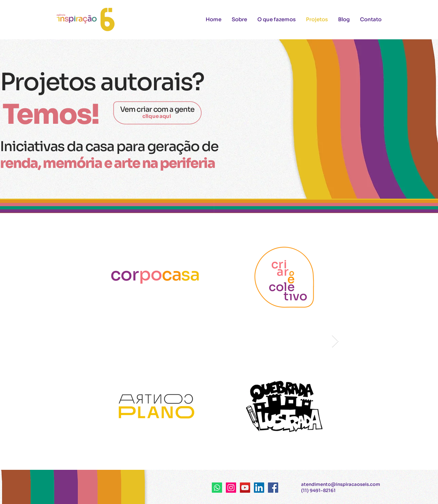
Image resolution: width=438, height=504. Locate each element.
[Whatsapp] (217, 488)
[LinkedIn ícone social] (259, 488)
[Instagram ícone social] (231, 488)
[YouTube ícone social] (245, 488)
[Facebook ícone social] (273, 488)
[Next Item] (335, 341)
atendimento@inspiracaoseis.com (341, 484)
